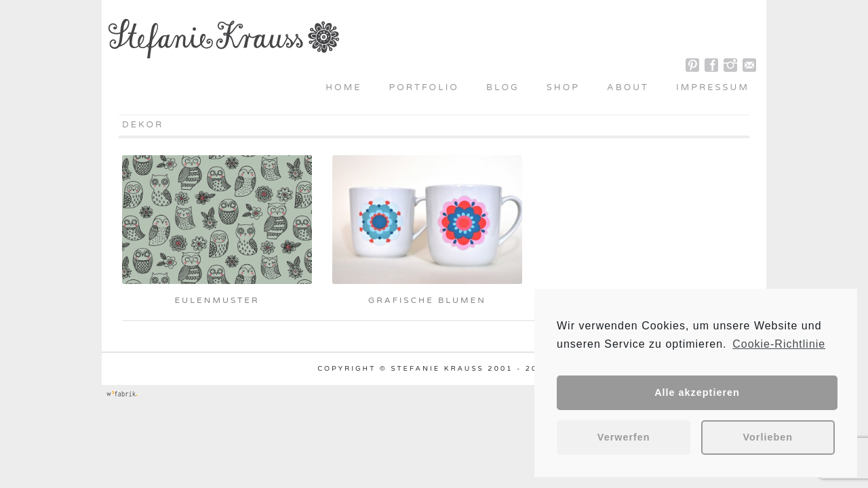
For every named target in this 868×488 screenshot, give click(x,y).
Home (343, 87)
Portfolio (424, 87)
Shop (563, 87)
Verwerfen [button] (624, 437)
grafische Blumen (427, 300)
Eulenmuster (217, 300)
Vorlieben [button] (768, 437)
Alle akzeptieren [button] (697, 392)
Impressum (713, 87)
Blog (503, 87)
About (628, 87)
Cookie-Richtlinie (779, 344)
